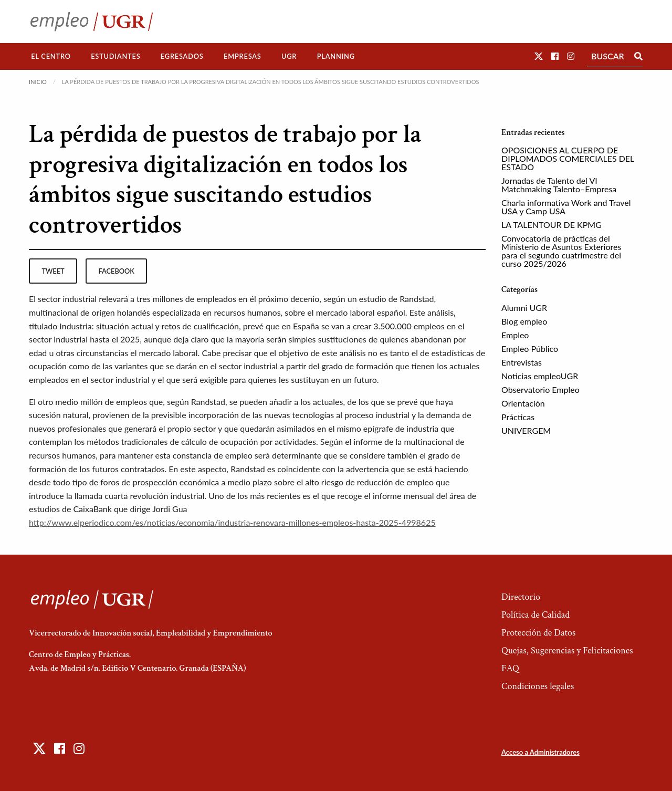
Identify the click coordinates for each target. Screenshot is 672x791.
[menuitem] (51, 56)
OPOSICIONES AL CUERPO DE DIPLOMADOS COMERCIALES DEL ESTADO (568, 158)
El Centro (51, 56)
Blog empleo (524, 321)
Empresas (243, 56)
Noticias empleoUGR (540, 376)
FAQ (510, 668)
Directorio (521, 597)
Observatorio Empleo (540, 389)
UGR (289, 56)
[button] (539, 56)
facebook (117, 271)
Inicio (38, 82)
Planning (336, 56)
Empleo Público (530, 348)
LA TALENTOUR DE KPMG (552, 225)
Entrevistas (522, 362)
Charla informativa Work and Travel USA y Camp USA (566, 207)
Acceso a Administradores (540, 752)
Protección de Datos (538, 633)
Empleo (515, 335)
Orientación (523, 403)
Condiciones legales (538, 686)
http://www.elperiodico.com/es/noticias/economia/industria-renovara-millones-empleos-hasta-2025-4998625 (232, 522)
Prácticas (518, 417)
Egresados (182, 56)
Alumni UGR (524, 308)
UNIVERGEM (526, 430)
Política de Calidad (535, 615)
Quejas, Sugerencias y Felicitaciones (567, 651)
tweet (53, 271)
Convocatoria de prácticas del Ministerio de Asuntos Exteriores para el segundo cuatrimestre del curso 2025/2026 (561, 251)
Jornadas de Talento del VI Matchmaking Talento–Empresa (559, 185)
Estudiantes (115, 56)
